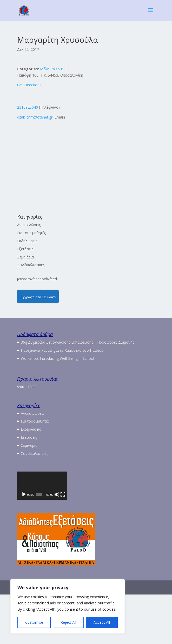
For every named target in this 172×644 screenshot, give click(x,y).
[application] (86, 510)
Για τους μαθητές (31, 233)
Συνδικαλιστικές (31, 265)
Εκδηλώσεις (27, 241)
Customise (34, 622)
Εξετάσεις (25, 249)
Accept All (102, 622)
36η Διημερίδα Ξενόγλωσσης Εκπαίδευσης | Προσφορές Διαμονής (77, 342)
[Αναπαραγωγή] (24, 544)
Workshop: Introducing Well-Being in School (57, 358)
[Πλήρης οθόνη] (148, 544)
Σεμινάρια (25, 257)
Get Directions (29, 85)
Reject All (68, 622)
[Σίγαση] (140, 544)
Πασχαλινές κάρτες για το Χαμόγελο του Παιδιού (62, 350)
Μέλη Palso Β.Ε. (54, 69)
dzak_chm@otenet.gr (35, 117)
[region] (68, 606)
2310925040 (28, 107)
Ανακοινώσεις (29, 225)
